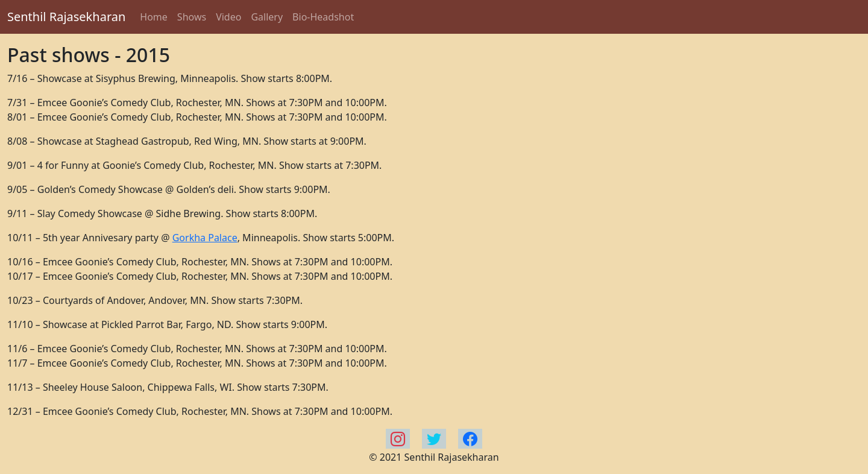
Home (154, 17)
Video (228, 17)
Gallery (267, 17)
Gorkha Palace (205, 238)
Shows (192, 17)
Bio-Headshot (323, 17)
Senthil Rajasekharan (66, 17)
